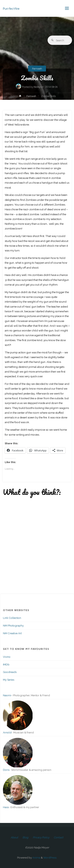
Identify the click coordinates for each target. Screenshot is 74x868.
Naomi (7, 695)
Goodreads (10, 672)
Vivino (7, 657)
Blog (25, 837)
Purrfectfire (11, 8)
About (14, 837)
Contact (59, 837)
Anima (36, 858)
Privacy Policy (41, 837)
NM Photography (13, 626)
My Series (9, 680)
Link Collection (12, 618)
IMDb (6, 664)
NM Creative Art (12, 633)
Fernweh (37, 68)
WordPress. (50, 858)
